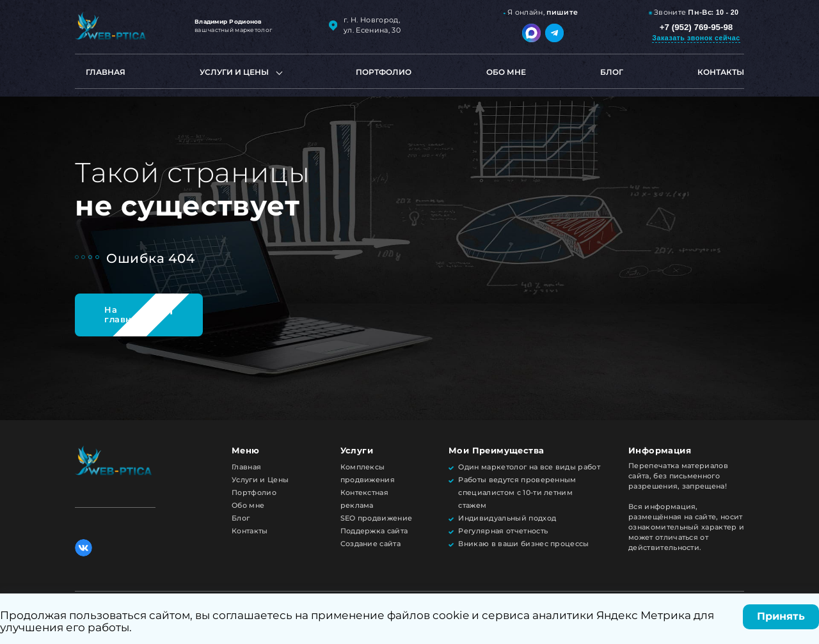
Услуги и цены (234, 72)
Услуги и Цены (260, 480)
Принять (781, 616)
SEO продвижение (377, 518)
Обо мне (506, 72)
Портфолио (384, 72)
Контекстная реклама (365, 499)
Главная (106, 72)
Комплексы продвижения (368, 474)
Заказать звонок (696, 38)
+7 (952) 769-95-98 (696, 27)
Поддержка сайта (374, 531)
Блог (612, 72)
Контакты (721, 72)
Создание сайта (370, 544)
